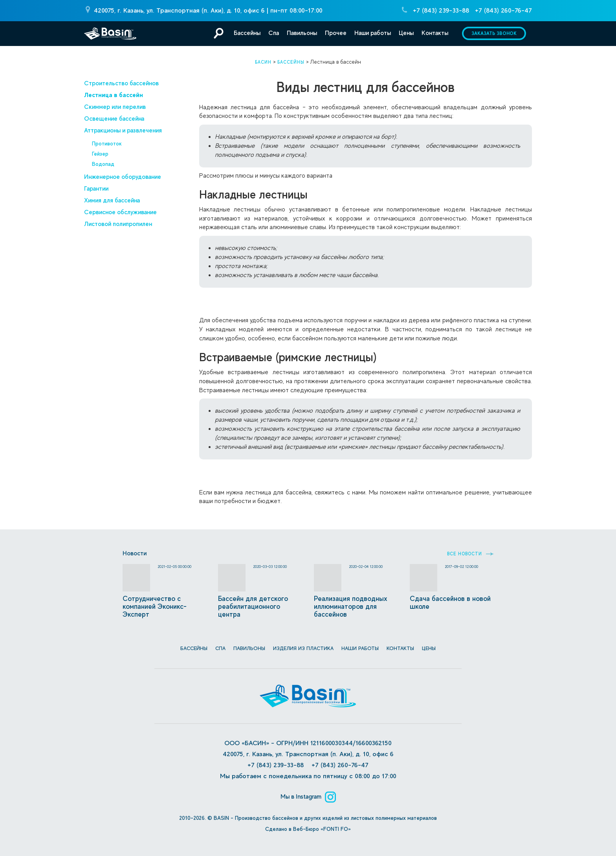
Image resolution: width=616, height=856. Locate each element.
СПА (220, 648)
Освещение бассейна (114, 119)
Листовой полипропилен (118, 224)
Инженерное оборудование (123, 177)
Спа (274, 33)
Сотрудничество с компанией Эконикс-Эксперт (155, 606)
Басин (263, 62)
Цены (406, 33)
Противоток (107, 143)
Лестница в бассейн (114, 95)
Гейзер (100, 154)
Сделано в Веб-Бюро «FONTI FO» (308, 829)
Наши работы (373, 33)
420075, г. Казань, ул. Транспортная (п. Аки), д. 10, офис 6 (179, 10)
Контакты (435, 33)
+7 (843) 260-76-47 (503, 10)
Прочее (336, 33)
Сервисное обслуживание (120, 212)
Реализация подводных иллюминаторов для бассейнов (351, 606)
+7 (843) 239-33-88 (441, 10)
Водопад (103, 164)
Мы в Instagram (308, 796)
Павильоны (302, 33)
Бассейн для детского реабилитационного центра (253, 606)
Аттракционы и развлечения (123, 130)
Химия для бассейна (112, 200)
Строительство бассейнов (121, 83)
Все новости (470, 554)
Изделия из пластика (303, 648)
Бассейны (247, 33)
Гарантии (96, 189)
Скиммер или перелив (115, 107)
